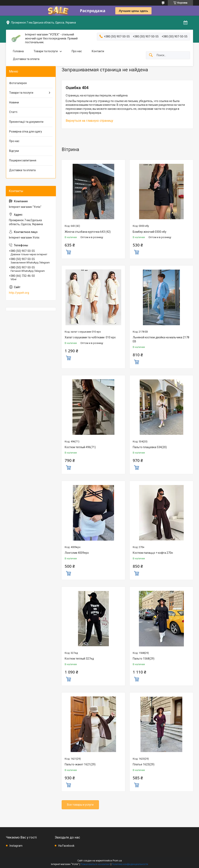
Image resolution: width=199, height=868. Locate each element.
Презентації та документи (26, 122)
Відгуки (14, 151)
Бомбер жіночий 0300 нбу (150, 232)
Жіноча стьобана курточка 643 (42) (88, 232)
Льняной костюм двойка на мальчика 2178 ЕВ (161, 339)
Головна (18, 51)
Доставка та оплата (26, 59)
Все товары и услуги (80, 805)
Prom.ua (117, 861)
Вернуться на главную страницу (89, 121)
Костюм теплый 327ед (79, 659)
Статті (13, 112)
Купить (68, 252)
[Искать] (151, 55)
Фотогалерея (18, 83)
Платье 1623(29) (144, 764)
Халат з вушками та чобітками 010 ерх (90, 337)
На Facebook (66, 846)
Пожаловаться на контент (95, 864)
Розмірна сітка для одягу (26, 132)
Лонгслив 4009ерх (77, 553)
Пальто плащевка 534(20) (150, 447)
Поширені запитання (23, 160)
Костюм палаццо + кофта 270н (153, 553)
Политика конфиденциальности (130, 864)
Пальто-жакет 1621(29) (80, 764)
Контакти (98, 51)
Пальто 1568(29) (144, 659)
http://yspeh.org (19, 293)
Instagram (16, 846)
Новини (14, 102)
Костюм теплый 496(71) (80, 447)
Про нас (77, 51)
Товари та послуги (46, 51)
